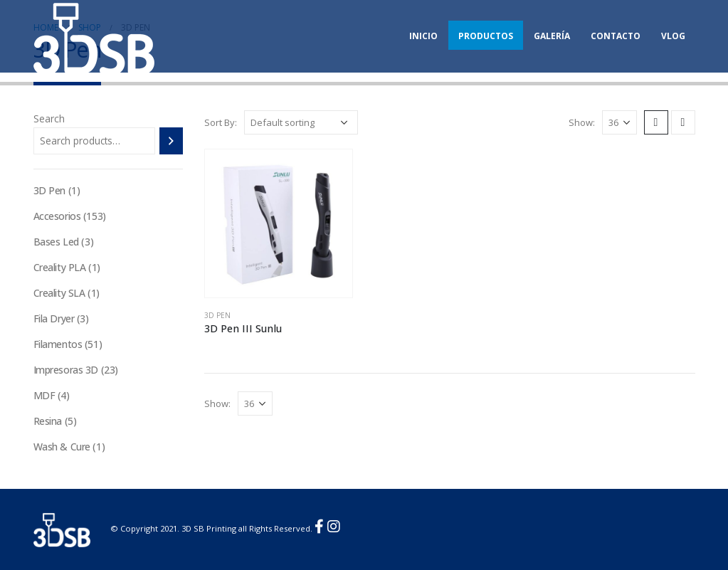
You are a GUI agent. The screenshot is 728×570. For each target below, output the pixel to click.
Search (49, 118)
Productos (486, 36)
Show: (582, 122)
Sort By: (221, 122)
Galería (552, 36)
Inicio (423, 36)
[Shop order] (301, 122)
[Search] (171, 141)
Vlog (673, 36)
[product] (279, 223)
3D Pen (217, 315)
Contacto (616, 36)
